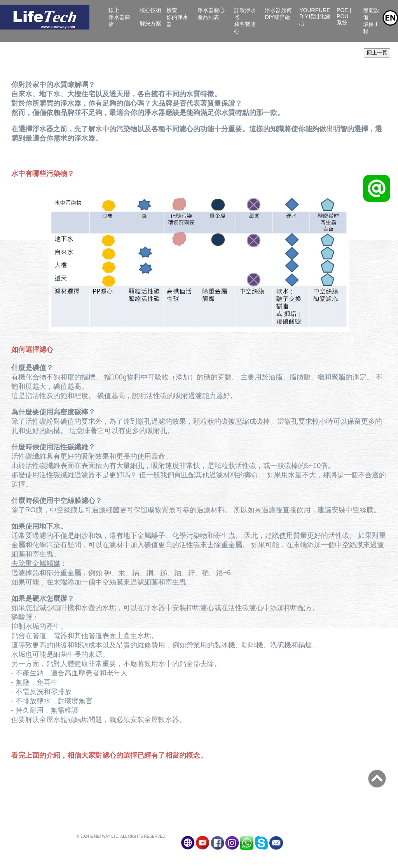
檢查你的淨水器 (177, 17)
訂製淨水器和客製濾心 (245, 21)
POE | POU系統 (347, 20)
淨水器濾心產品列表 (213, 17)
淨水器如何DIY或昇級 (279, 17)
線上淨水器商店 (119, 17)
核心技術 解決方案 (150, 17)
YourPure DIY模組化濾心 (315, 17)
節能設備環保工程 (371, 21)
